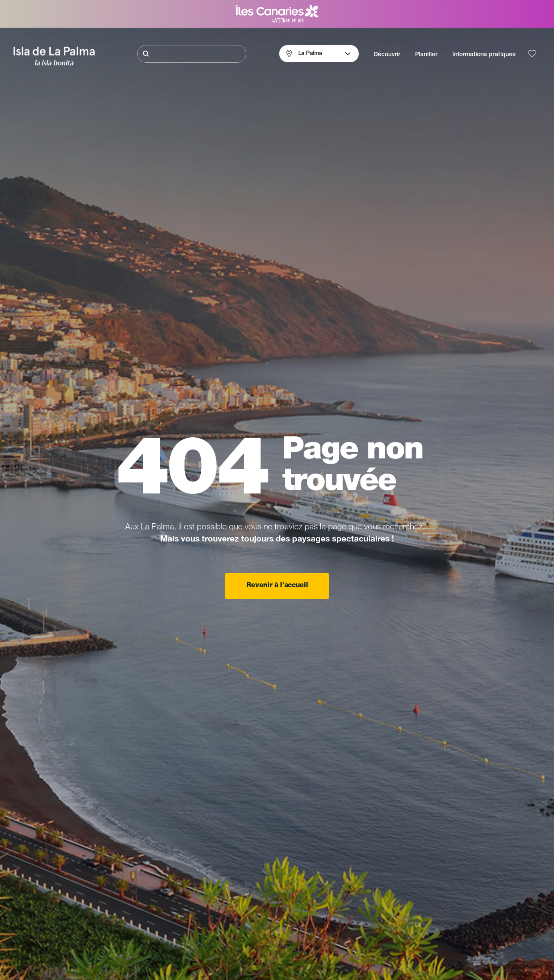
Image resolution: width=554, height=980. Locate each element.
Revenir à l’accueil (277, 586)
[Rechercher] (192, 54)
